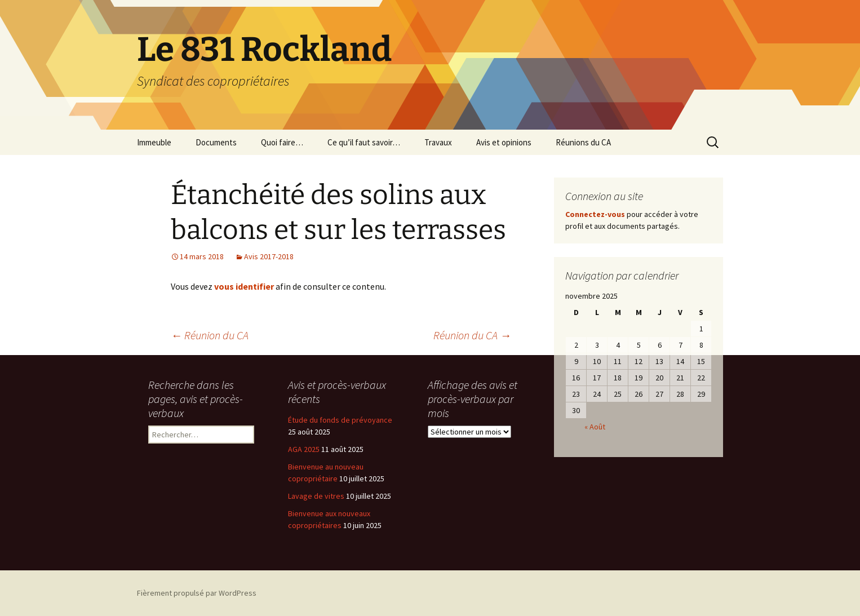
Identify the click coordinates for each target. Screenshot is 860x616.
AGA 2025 (304, 449)
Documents (216, 142)
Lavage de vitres (316, 496)
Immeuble (154, 142)
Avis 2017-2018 (269, 256)
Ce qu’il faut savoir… (364, 142)
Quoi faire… (282, 142)
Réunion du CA (210, 335)
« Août (595, 427)
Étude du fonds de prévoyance (340, 420)
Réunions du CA (583, 142)
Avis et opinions (504, 142)
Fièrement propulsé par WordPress (197, 593)
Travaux (438, 142)
